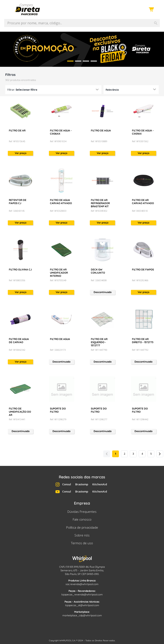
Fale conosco (82, 519)
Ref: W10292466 (140, 280)
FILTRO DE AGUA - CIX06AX (61, 132)
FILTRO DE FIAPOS (143, 269)
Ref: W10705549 (58, 280)
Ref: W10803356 (17, 280)
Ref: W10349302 (99, 211)
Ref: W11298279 (58, 419)
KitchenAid (100, 484)
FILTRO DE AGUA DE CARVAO (19, 341)
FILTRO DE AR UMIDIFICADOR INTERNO (59, 273)
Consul (67, 484)
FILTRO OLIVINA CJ (20, 269)
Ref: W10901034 (58, 141)
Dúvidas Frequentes (82, 512)
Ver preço (21, 153)
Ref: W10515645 (17, 141)
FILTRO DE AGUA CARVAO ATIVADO (61, 202)
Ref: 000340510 (140, 211)
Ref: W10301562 (140, 141)
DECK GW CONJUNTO (98, 271)
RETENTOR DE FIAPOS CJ (18, 202)
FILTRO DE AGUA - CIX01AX (143, 132)
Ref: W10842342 (17, 350)
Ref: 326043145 (17, 211)
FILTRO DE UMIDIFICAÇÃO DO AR (20, 412)
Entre (141, 10)
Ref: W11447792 (140, 350)
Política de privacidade (82, 527)
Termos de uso (82, 543)
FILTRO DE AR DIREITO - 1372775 (143, 341)
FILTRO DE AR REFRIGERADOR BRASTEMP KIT (100, 203)
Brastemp (82, 484)
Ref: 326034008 (99, 280)
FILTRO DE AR (17, 130)
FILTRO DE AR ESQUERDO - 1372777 (99, 342)
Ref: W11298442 (140, 419)
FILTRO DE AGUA (101, 130)
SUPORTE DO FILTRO (58, 410)
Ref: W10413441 (17, 419)
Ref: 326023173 (58, 350)
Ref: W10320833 (58, 211)
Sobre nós (82, 535)
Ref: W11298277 (99, 419)
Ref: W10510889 (99, 141)
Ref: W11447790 (99, 350)
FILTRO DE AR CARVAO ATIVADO (143, 202)
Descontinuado (103, 292)
